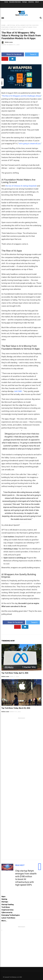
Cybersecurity (7, 912)
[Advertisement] (21, 788)
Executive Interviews (15, 2)
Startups (25, 2)
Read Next (20, 865)
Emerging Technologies (11, 915)
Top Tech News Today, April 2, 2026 (15, 673)
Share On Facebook (13, 54)
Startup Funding (8, 905)
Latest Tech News (8, 918)
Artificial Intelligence (17, 25)
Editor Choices (32, 25)
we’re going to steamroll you (30, 144)
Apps (3, 896)
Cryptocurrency (7, 910)
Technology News (16, 29)
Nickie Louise (5, 677)
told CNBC (18, 391)
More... (4, 921)
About (37, 2)
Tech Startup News (25, 27)
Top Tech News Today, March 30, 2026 (16, 708)
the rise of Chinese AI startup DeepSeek (21, 186)
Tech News (6, 907)
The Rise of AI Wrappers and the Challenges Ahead (21, 96)
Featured (5, 27)
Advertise (31, 2)
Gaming (4, 899)
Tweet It (32, 54)
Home (6, 2)
